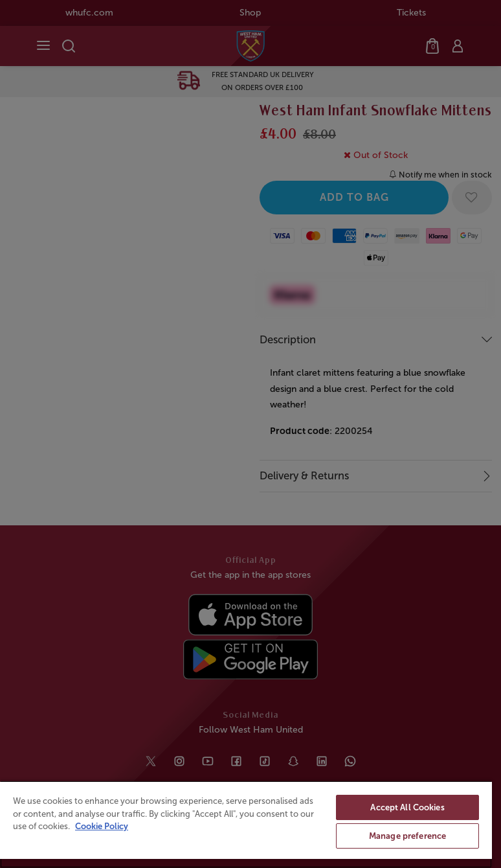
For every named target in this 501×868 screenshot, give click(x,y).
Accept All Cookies (407, 807)
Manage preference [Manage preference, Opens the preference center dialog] (407, 836)
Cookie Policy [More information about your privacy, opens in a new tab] (102, 826)
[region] (246, 824)
